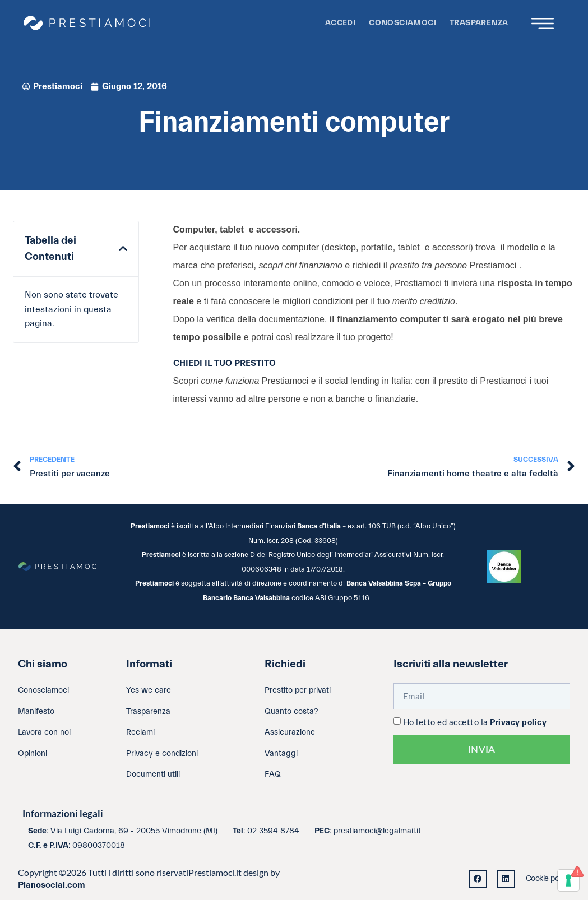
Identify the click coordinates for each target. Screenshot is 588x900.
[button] (123, 249)
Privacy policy (518, 723)
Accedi (340, 23)
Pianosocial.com (52, 885)
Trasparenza (479, 23)
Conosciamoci (402, 23)
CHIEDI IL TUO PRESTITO (224, 363)
